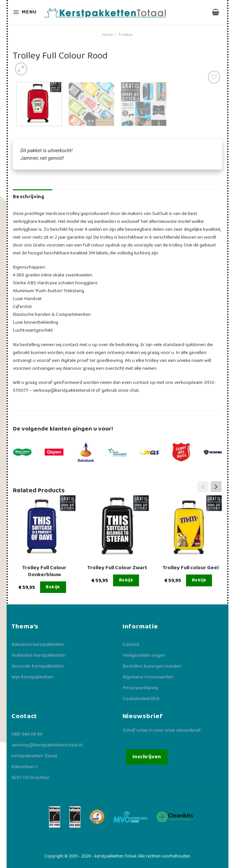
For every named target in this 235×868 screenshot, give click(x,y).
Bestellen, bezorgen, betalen (152, 666)
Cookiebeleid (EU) (141, 699)
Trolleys (126, 35)
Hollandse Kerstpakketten (39, 655)
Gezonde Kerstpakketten (38, 666)
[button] (216, 487)
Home (108, 35)
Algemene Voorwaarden (148, 677)
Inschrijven (147, 757)
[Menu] (26, 12)
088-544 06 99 (27, 734)
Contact (131, 645)
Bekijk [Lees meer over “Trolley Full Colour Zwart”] (126, 580)
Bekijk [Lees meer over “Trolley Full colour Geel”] (199, 580)
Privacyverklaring (140, 688)
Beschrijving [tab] (28, 197)
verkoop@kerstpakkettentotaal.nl (47, 745)
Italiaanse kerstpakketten (38, 645)
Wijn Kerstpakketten (32, 677)
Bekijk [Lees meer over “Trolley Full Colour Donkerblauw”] (53, 587)
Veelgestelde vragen (144, 655)
